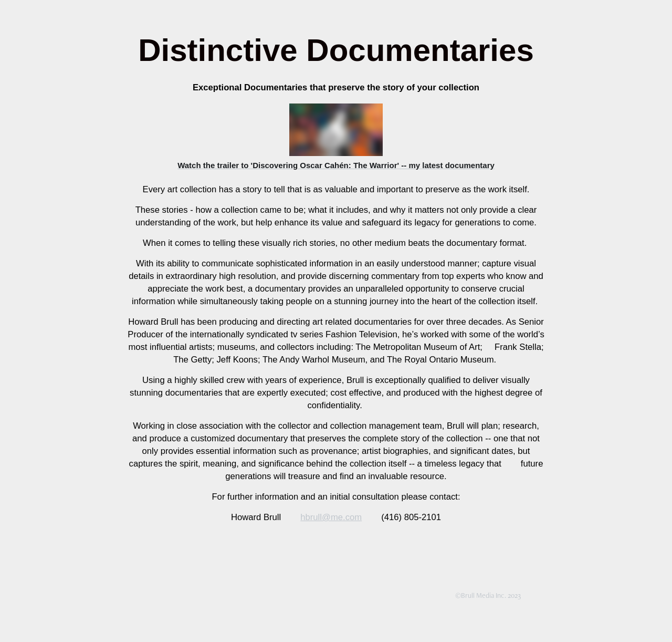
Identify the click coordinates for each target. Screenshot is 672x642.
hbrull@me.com (331, 517)
